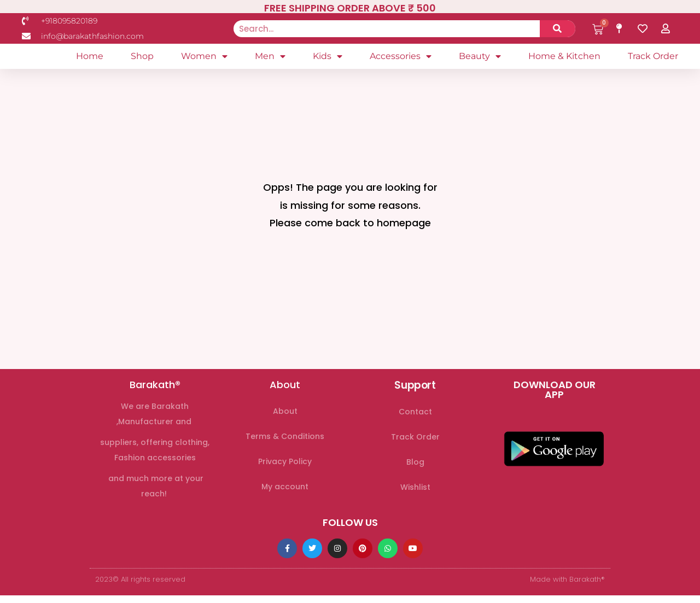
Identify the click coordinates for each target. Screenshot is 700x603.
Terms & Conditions (285, 442)
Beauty (480, 59)
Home (90, 59)
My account (285, 492)
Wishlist (415, 493)
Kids (328, 59)
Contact (415, 417)
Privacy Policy (285, 467)
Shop (142, 59)
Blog (415, 467)
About (285, 417)
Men (270, 59)
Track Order (653, 59)
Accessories (401, 59)
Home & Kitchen (564, 59)
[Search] (558, 29)
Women (204, 59)
